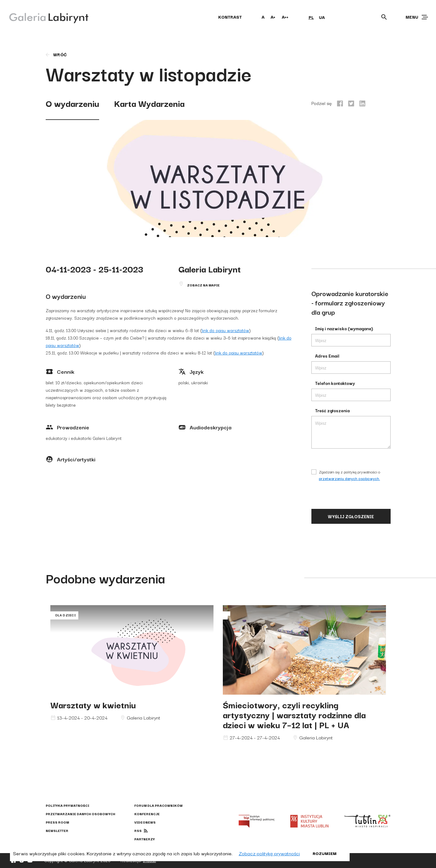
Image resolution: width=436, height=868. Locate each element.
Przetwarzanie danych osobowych (80, 814)
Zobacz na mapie (203, 285)
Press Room (57, 822)
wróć (56, 54)
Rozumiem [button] (325, 853)
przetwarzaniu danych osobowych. (349, 478)
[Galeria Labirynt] (44, 17)
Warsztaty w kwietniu (93, 704)
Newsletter (57, 831)
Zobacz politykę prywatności (269, 853)
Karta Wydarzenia (149, 103)
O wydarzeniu (72, 103)
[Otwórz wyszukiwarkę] (384, 17)
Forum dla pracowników (158, 805)
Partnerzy (145, 839)
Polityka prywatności (67, 805)
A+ (273, 17)
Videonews (145, 822)
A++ (285, 17)
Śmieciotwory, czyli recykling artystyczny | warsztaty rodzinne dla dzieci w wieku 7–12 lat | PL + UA (294, 714)
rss (138, 831)
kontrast (230, 17)
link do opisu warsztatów (225, 330)
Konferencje (147, 814)
